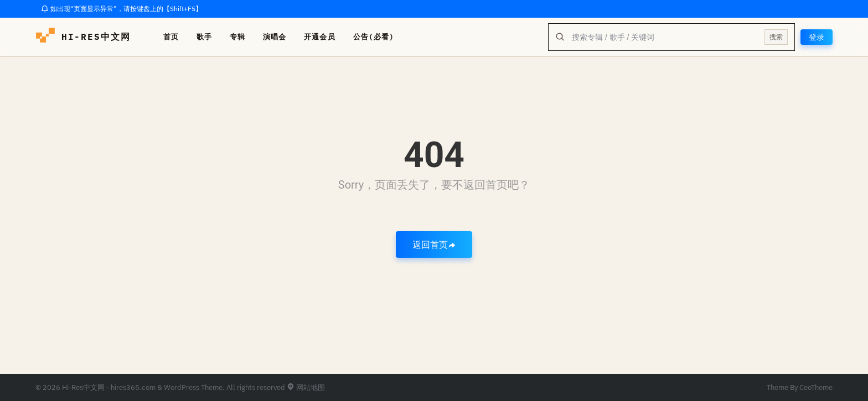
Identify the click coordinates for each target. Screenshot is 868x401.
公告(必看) (374, 37)
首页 (171, 37)
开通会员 (319, 37)
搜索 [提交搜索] (776, 37)
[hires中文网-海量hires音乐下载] (45, 37)
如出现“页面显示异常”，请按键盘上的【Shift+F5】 (122, 9)
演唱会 (275, 37)
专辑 (237, 37)
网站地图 (306, 387)
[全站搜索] (665, 37)
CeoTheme (816, 387)
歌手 (204, 37)
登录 (817, 37)
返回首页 (434, 244)
